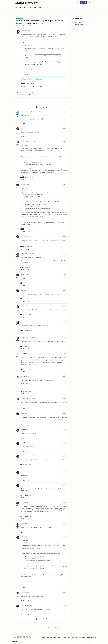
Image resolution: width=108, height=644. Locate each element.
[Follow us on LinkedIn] (21, 637)
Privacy (94, 641)
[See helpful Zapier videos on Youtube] (30, 637)
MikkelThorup (24, 443)
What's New (39, 7)
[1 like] (26, 283)
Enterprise (75, 637)
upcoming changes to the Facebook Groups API (48, 54)
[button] (83, 3)
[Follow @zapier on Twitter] (27, 637)
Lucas (22, 413)
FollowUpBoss (24, 236)
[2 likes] (26, 267)
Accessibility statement (59, 631)
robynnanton (24, 376)
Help (48, 637)
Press (64, 637)
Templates (82, 637)
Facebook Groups (27, 79)
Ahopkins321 (24, 31)
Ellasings (23, 322)
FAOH (22, 128)
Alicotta (23, 430)
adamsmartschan (25, 112)
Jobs (69, 637)
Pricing (43, 637)
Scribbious (23, 274)
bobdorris (23, 537)
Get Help (18, 7)
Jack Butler (24, 485)
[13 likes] (27, 84)
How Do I (28, 11)
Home (16, 11)
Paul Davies (24, 353)
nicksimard (24, 254)
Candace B (24, 184)
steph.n (23, 524)
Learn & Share (28, 7)
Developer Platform (56, 637)
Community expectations (81, 27)
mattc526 (23, 502)
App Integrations (91, 637)
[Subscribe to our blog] (24, 637)
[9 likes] (27, 177)
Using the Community (80, 25)
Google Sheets (38, 79)
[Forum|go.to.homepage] (26, 3)
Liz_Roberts (24, 141)
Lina (22, 290)
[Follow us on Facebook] (18, 637)
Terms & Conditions (48, 631)
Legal (89, 641)
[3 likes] (27, 229)
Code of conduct (79, 22)
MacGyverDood (25, 605)
